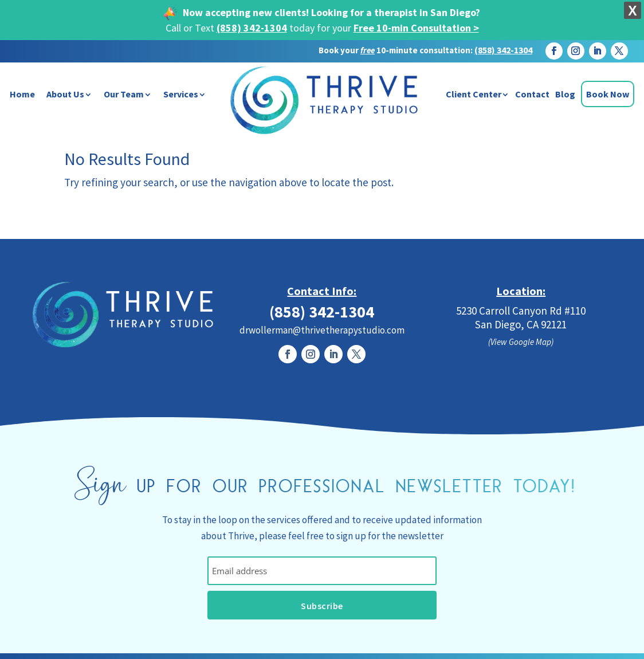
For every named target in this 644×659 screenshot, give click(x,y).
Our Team (124, 94)
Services (181, 94)
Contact (532, 94)
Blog (565, 94)
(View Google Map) (521, 342)
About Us (65, 94)
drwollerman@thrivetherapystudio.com (322, 330)
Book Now (608, 94)
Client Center (474, 94)
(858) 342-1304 (252, 28)
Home (22, 94)
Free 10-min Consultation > (416, 28)
